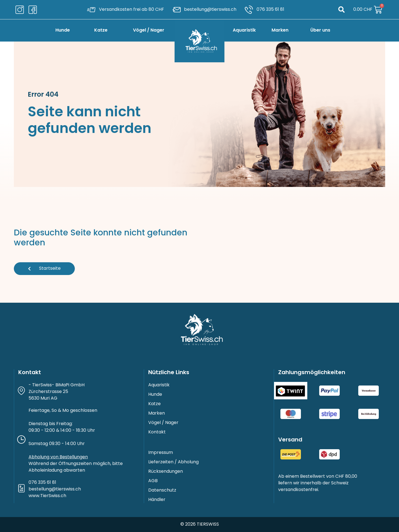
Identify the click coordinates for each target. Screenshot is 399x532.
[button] (342, 10)
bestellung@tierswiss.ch (55, 489)
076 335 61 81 (42, 483)
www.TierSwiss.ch (47, 496)
